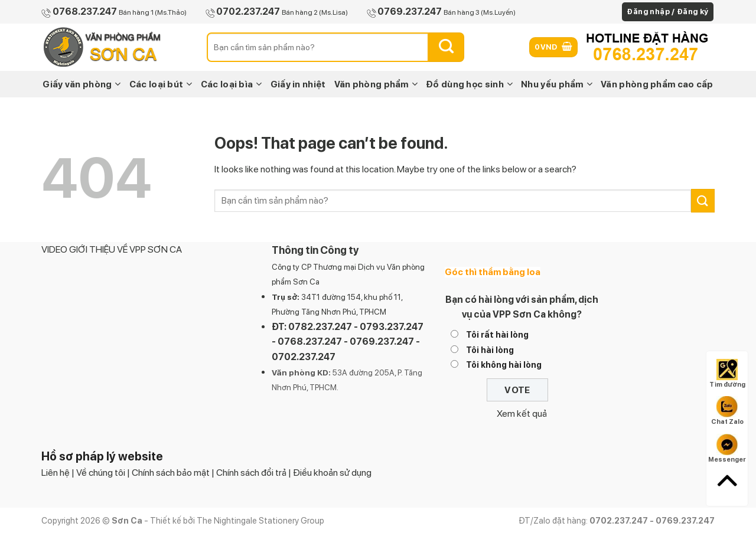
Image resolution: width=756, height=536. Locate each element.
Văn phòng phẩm (376, 84)
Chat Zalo (727, 411)
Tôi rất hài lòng (497, 334)
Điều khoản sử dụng (332, 473)
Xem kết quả (522, 414)
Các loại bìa (232, 84)
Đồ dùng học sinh (469, 84)
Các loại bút (161, 84)
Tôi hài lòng (490, 350)
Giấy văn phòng (82, 84)
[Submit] (447, 47)
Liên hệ (56, 473)
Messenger (727, 449)
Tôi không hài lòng (504, 365)
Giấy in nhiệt (298, 84)
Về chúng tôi (101, 473)
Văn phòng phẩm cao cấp (657, 84)
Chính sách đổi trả (251, 473)
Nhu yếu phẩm (557, 84)
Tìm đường (727, 374)
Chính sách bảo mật (171, 473)
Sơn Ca (306, 282)
